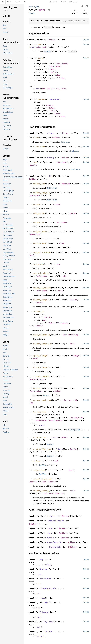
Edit (50, 176)
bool (62, 243)
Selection (62, 222)
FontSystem (62, 64)
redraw (37, 461)
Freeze (51, 516)
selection (39, 222)
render (41, 99)
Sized (41, 425)
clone (36, 138)
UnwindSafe (55, 547)
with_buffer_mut (42, 449)
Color (52, 69)
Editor (51, 40)
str (44, 320)
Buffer (64, 437)
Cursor (57, 204)
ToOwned (44, 612)
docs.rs (52, 2)
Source (32, 13)
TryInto (48, 631)
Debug (51, 158)
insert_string (41, 491)
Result (33, 165)
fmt (35, 162)
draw (40, 58)
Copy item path (49, 10)
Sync (50, 533)
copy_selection (41, 335)
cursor (37, 204)
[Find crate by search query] (81, 2)
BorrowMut (45, 579)
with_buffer (40, 437)
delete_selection (43, 344)
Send (50, 528)
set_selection (41, 231)
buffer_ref (39, 184)
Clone (51, 133)
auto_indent (40, 243)
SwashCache (55, 66)
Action (57, 391)
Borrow (43, 569)
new (40, 44)
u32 (53, 89)
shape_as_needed (42, 288)
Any (41, 560)
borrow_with (40, 412)
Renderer (55, 99)
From (42, 598)
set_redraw (39, 470)
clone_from (39, 147)
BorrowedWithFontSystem (49, 420)
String (75, 335)
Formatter (61, 162)
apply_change (40, 355)
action (37, 388)
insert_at (39, 311)
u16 (59, 264)
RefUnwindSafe (56, 521)
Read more (65, 142)
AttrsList (62, 323)
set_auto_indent (42, 252)
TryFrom (48, 622)
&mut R (50, 105)
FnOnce (55, 437)
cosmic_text (34, 7)
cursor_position (42, 400)
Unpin (51, 538)
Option (52, 323)
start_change (40, 367)
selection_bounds (43, 479)
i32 (43, 89)
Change (76, 355)
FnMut (39, 89)
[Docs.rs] (3, 2)
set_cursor (39, 213)
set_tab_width (41, 273)
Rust (62, 2)
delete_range (40, 300)
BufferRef (41, 47)
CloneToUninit (48, 588)
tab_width (39, 264)
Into (32, 47)
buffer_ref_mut (41, 193)
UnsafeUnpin (54, 542)
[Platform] (18, 2)
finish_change (41, 376)
